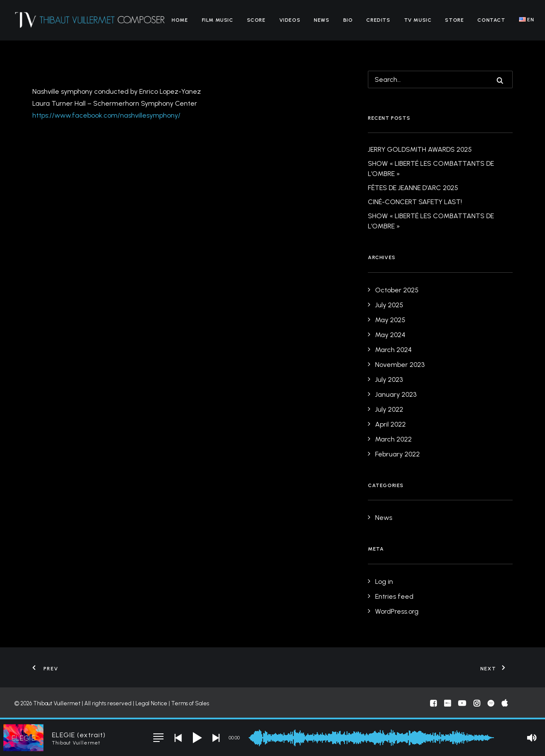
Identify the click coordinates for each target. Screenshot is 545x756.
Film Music (218, 20)
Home (180, 20)
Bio (348, 20)
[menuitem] (180, 20)
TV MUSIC (418, 20)
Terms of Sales (190, 703)
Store (454, 20)
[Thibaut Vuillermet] (90, 20)
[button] (500, 81)
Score (256, 20)
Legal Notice (151, 703)
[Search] (440, 79)
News (321, 20)
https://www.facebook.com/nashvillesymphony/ (106, 115)
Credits (378, 20)
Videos (290, 20)
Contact (491, 20)
